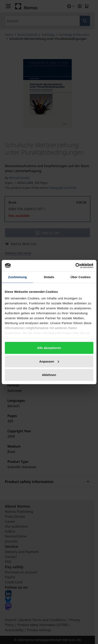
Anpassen (49, 361)
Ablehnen (49, 375)
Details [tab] (49, 277)
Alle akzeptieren (49, 348)
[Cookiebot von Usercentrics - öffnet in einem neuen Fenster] (75, 266)
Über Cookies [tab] (81, 277)
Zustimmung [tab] (17, 277)
